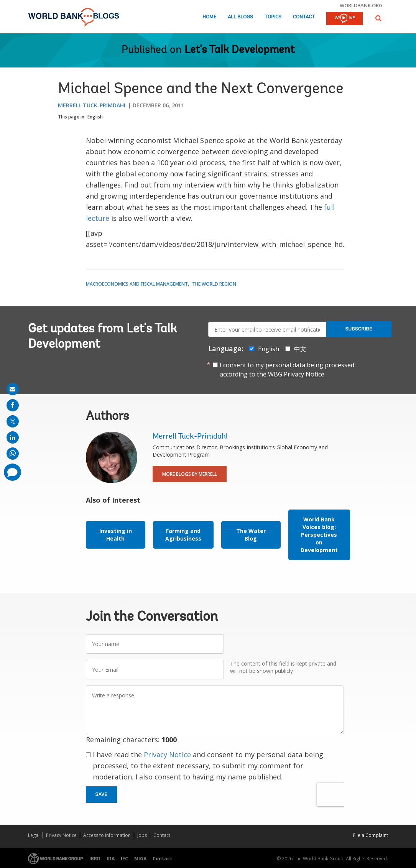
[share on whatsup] (13, 454)
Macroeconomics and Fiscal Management (137, 284)
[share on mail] (13, 389)
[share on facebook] (13, 405)
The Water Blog (251, 535)
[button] (378, 18)
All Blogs (240, 17)
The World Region (214, 284)
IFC (124, 859)
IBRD (95, 859)
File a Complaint (371, 835)
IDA (111, 859)
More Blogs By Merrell (190, 474)
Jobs (142, 835)
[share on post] (13, 421)
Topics (273, 17)
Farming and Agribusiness (183, 535)
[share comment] (12, 472)
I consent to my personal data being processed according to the (287, 370)
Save (102, 794)
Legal (34, 835)
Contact (304, 17)
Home (209, 17)
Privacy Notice (167, 755)
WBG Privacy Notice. (297, 374)
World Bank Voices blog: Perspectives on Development (319, 535)
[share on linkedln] (13, 437)
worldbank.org (361, 5)
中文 (300, 349)
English (95, 117)
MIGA (140, 859)
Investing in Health (116, 535)
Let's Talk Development (240, 50)
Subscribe (359, 329)
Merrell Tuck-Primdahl (92, 105)
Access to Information (107, 835)
